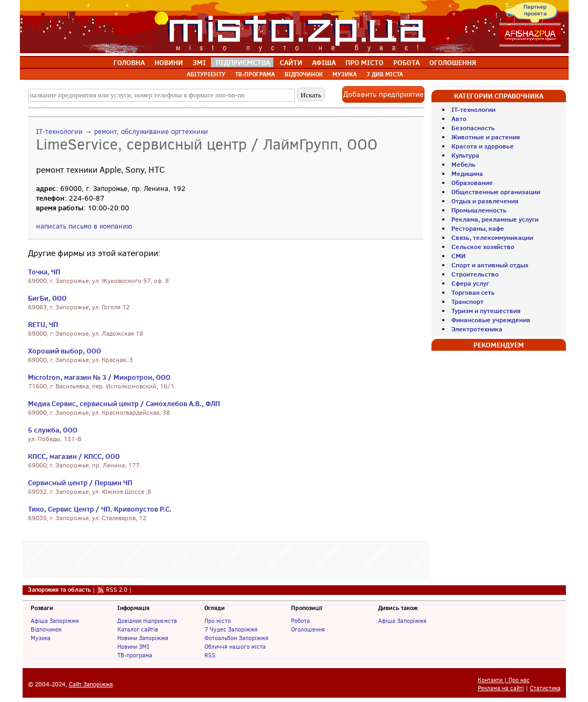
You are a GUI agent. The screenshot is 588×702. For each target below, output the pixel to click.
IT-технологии (59, 132)
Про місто (218, 621)
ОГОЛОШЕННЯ (453, 62)
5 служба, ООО (53, 430)
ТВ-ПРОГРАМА (255, 74)
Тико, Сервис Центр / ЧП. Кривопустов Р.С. (100, 509)
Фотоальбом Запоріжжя (236, 638)
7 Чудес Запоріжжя (231, 629)
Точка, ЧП (44, 272)
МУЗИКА (345, 74)
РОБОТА (406, 62)
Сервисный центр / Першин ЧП (80, 483)
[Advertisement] (225, 558)
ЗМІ (199, 62)
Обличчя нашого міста (235, 647)
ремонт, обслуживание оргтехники (151, 132)
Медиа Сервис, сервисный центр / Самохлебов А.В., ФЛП (124, 403)
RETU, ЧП (43, 324)
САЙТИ (291, 62)
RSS (210, 655)
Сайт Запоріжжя (91, 685)
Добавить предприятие (383, 94)
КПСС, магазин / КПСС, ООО (74, 456)
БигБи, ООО (47, 298)
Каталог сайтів (138, 629)
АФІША (324, 62)
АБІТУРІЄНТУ (206, 74)
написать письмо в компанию (84, 226)
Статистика (545, 688)
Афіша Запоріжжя (55, 621)
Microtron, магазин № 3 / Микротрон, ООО (100, 377)
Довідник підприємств (147, 621)
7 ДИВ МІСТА (385, 74)
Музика (41, 638)
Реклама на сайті (501, 688)
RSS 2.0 (117, 590)
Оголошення (308, 629)
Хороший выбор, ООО (65, 351)
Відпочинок (46, 629)
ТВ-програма (135, 655)
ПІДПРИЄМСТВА (243, 62)
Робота (300, 621)
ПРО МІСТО (364, 62)
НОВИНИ (169, 62)
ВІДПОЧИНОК (304, 74)
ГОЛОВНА (129, 62)
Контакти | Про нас (504, 680)
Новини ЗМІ (133, 647)
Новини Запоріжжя (143, 638)
